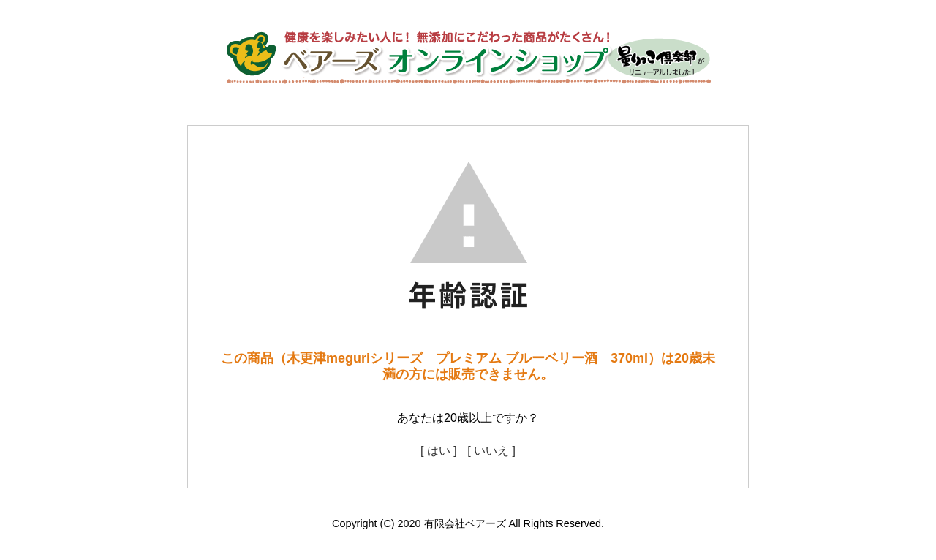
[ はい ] (439, 451)
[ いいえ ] (491, 451)
